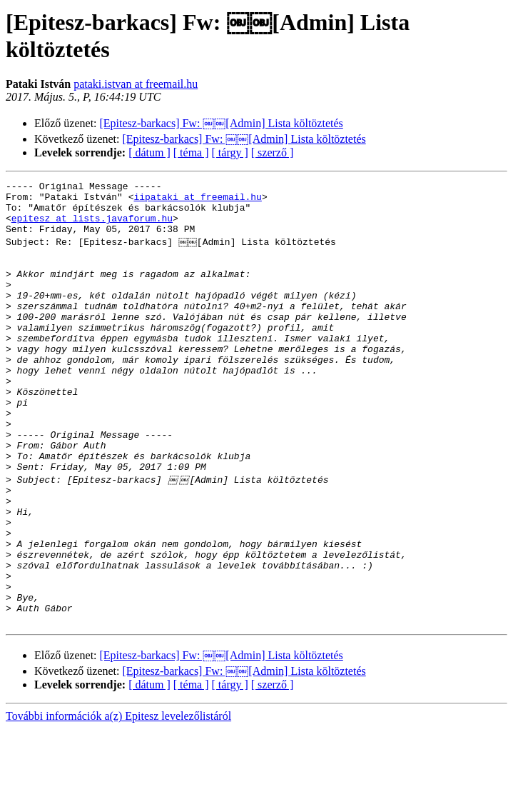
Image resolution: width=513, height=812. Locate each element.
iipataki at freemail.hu (197, 201)
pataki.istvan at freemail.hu (136, 84)
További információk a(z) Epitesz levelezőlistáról (118, 800)
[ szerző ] (273, 152)
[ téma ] (191, 152)
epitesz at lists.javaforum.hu (92, 226)
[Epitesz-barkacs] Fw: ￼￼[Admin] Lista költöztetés (222, 123)
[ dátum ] (149, 152)
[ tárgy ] (230, 152)
